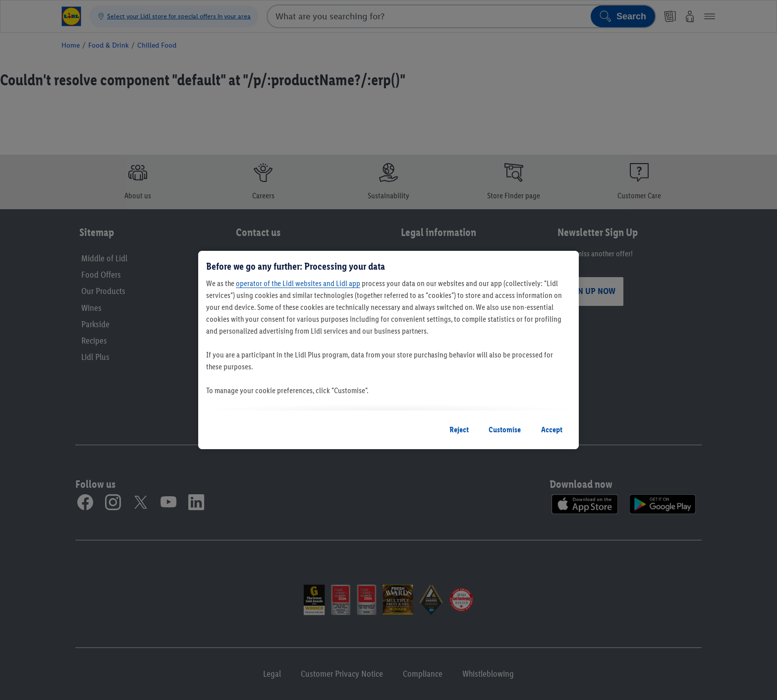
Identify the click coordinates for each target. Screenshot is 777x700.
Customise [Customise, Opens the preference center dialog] (505, 430)
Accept (552, 430)
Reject (459, 430)
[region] (388, 350)
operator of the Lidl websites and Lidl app (298, 283)
